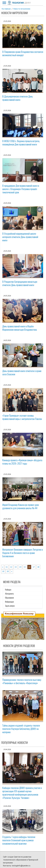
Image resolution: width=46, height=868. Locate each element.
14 (20, 567)
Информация (9, 602)
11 (7, 567)
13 (16, 567)
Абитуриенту (9, 594)
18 (38, 567)
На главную (6, 9)
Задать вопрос (10, 606)
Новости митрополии (22, 9)
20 (8, 571)
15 (25, 567)
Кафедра (8, 590)
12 (11, 567)
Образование (9, 598)
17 (34, 567)
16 (29, 567)
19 (3, 571)
